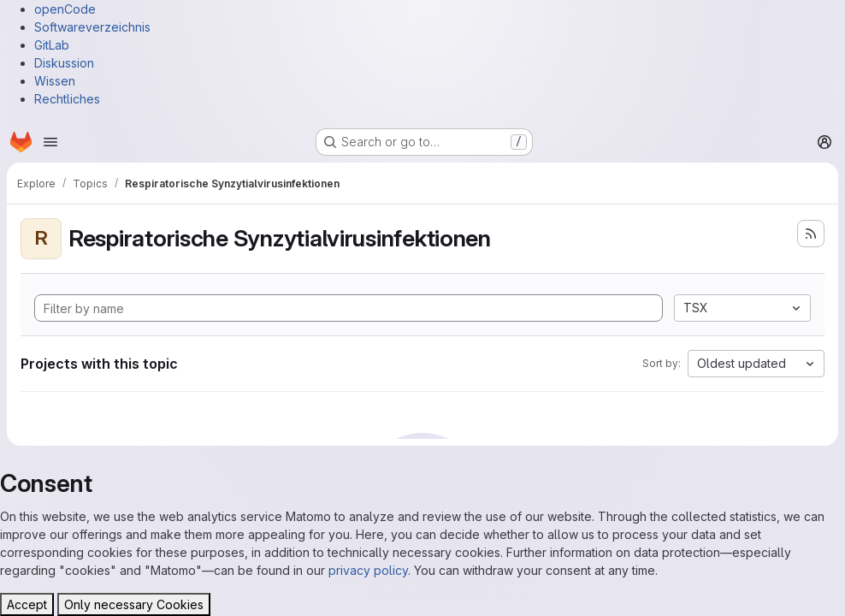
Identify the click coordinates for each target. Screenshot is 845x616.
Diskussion (64, 63)
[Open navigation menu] (50, 142)
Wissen (55, 81)
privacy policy (368, 570)
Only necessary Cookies (134, 604)
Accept (27, 604)
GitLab (52, 45)
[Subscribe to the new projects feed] (811, 234)
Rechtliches (67, 99)
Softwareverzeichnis (92, 27)
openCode (65, 9)
